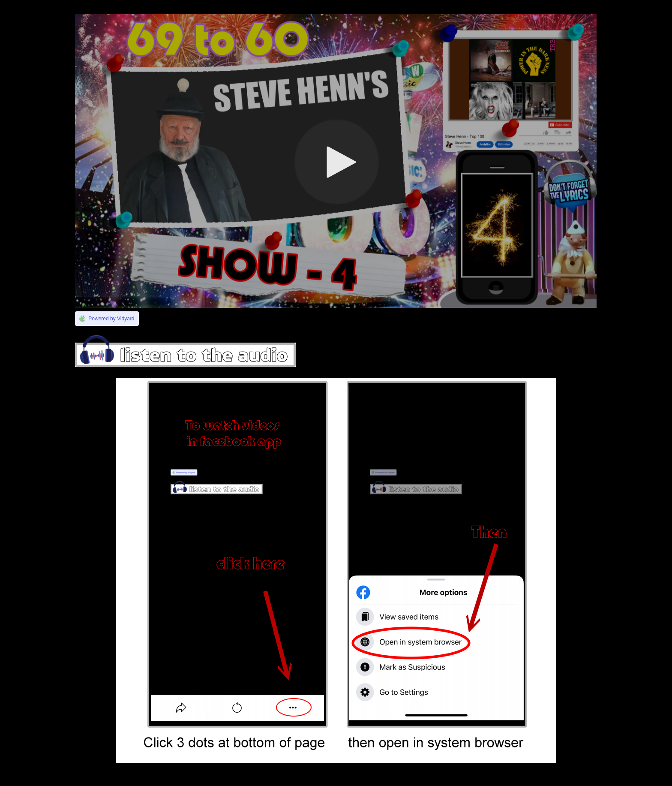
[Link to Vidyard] (107, 319)
